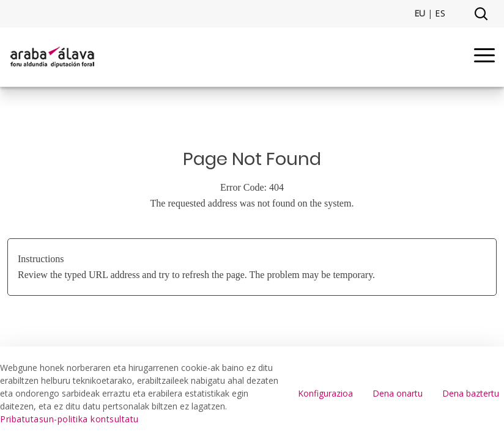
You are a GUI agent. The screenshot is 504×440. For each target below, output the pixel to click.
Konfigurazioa (325, 393)
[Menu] (484, 57)
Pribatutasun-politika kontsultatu (69, 419)
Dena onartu (398, 393)
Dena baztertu (471, 393)
